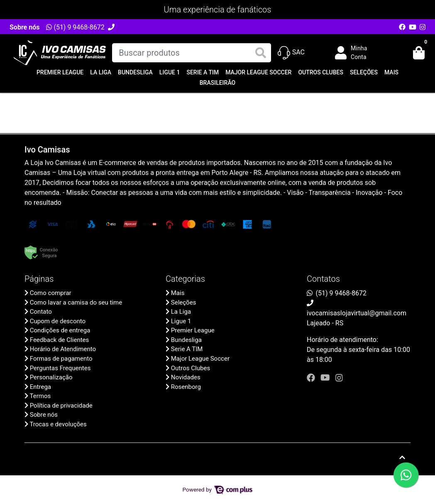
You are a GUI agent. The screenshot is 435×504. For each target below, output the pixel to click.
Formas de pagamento (61, 359)
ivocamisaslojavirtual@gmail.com (357, 313)
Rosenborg (186, 387)
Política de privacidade (61, 406)
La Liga (101, 72)
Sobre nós (24, 27)
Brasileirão (217, 83)
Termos (40, 396)
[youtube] (326, 378)
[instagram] (339, 378)
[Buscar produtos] (191, 53)
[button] (357, 53)
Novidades (186, 377)
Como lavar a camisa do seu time (76, 302)
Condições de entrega (60, 330)
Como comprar (51, 293)
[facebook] (312, 378)
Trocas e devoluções (58, 424)
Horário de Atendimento (63, 349)
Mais (391, 72)
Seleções (364, 72)
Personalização (51, 377)
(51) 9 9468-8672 (75, 27)
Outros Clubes (321, 72)
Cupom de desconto (58, 321)
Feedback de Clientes (60, 340)
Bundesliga (135, 72)
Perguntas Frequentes (60, 368)
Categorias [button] (185, 279)
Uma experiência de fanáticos (218, 10)
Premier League (60, 72)
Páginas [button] (39, 279)
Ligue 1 (170, 72)
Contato (41, 312)
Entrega (40, 387)
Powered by (218, 489)
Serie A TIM (203, 72)
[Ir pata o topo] (402, 457)
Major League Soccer (258, 72)
